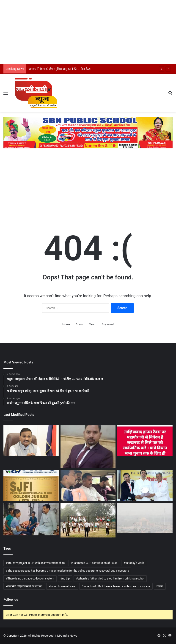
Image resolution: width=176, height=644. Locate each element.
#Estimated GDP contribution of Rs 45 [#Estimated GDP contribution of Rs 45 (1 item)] (94, 563)
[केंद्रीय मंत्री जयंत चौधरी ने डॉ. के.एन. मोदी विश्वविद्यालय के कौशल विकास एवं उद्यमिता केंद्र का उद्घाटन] (145, 486)
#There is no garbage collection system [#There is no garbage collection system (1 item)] (30, 579)
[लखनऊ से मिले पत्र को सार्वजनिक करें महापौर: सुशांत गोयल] (145, 441)
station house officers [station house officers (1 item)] (62, 586)
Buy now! (108, 324)
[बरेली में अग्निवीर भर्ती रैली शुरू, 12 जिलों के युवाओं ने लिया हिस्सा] (88, 520)
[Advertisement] (88, 32)
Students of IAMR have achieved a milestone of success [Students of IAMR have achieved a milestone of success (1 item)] (116, 586)
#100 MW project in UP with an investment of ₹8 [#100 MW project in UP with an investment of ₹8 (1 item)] (35, 563)
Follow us (11, 599)
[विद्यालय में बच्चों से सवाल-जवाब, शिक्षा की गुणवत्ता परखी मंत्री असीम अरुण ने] (31, 519)
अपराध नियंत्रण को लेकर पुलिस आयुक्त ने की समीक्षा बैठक (60, 69)
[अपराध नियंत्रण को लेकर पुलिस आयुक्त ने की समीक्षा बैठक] (31, 441)
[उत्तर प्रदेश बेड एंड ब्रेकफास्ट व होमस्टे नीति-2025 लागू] (88, 447)
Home (66, 324)
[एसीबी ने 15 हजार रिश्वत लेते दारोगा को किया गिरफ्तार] (88, 486)
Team (93, 324)
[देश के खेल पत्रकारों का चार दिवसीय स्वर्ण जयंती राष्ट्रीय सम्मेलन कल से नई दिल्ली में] (31, 486)
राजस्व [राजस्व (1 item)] (160, 586)
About (80, 324)
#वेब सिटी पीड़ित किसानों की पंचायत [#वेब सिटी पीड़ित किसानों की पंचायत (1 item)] (24, 586)
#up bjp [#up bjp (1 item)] (65, 579)
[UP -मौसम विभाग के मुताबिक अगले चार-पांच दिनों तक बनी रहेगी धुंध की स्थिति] (145, 518)
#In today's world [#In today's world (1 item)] (134, 563)
